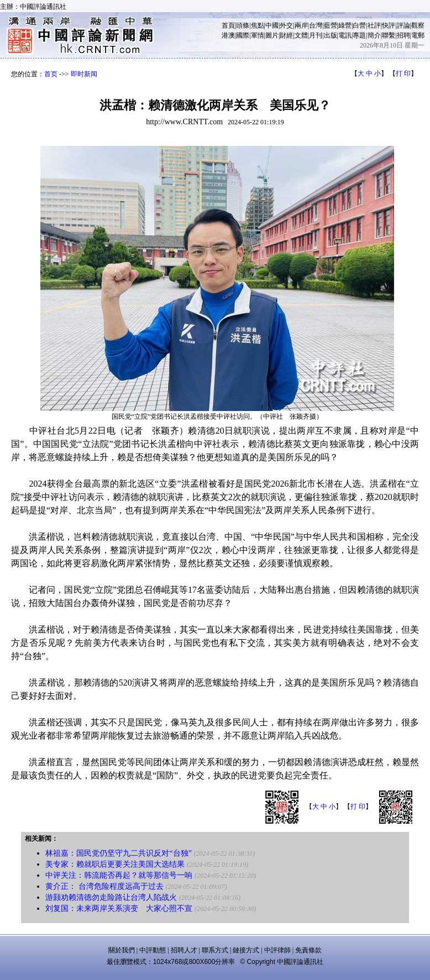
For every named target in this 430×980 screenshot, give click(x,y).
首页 (51, 74)
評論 (403, 25)
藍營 (331, 25)
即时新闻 (84, 74)
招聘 (403, 35)
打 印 (403, 73)
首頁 (228, 25)
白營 (359, 25)
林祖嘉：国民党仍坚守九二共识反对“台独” (118, 853)
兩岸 (301, 25)
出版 (331, 35)
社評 (374, 25)
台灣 (316, 25)
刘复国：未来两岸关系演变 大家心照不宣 (119, 908)
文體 (301, 35)
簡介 (374, 35)
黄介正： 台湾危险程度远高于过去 (104, 886)
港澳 (228, 35)
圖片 (272, 35)
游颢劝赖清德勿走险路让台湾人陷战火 (111, 897)
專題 (359, 35)
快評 (389, 25)
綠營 (345, 25)
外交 (286, 25)
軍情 (258, 35)
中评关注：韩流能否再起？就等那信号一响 (119, 875)
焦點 (258, 25)
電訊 (345, 35)
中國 (272, 25)
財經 (286, 35)
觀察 (418, 25)
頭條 (243, 25)
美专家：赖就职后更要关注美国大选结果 (115, 864)
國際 (243, 35)
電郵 (418, 35)
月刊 (316, 35)
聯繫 (389, 35)
